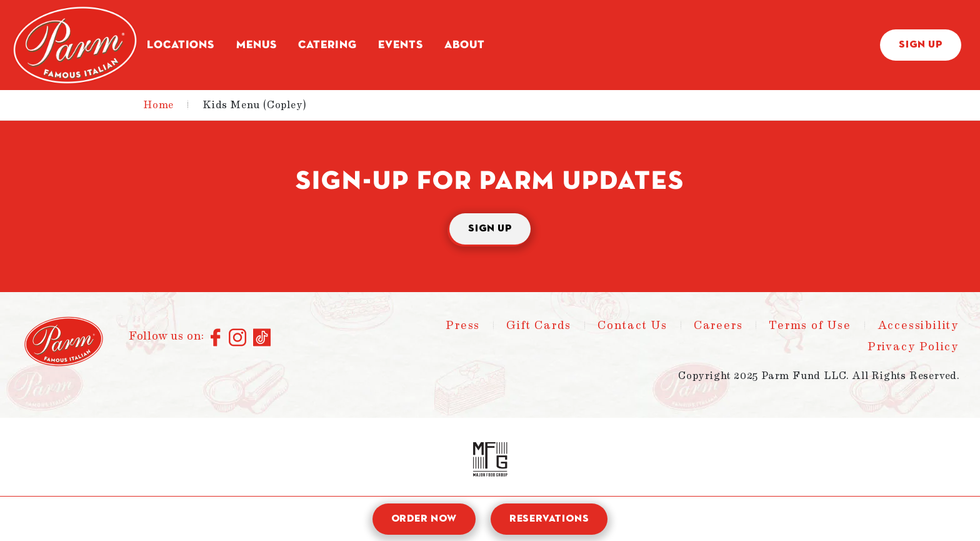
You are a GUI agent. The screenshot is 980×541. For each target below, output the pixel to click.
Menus (257, 45)
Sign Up (921, 45)
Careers (718, 325)
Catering (327, 45)
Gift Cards (539, 325)
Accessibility (918, 325)
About (465, 45)
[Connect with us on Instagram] (238, 338)
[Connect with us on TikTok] (262, 338)
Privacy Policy (913, 346)
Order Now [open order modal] (424, 519)
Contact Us (632, 325)
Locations (181, 45)
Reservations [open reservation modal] (549, 519)
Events (400, 45)
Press (463, 325)
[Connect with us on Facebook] (217, 338)
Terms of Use (810, 325)
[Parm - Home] (75, 45)
